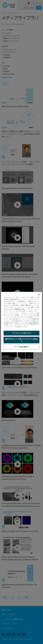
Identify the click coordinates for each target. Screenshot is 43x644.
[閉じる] (39, 295)
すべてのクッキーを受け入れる (22, 333)
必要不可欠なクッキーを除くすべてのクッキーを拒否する (21, 340)
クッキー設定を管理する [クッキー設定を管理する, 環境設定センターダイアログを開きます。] (21, 347)
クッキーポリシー (34, 323)
